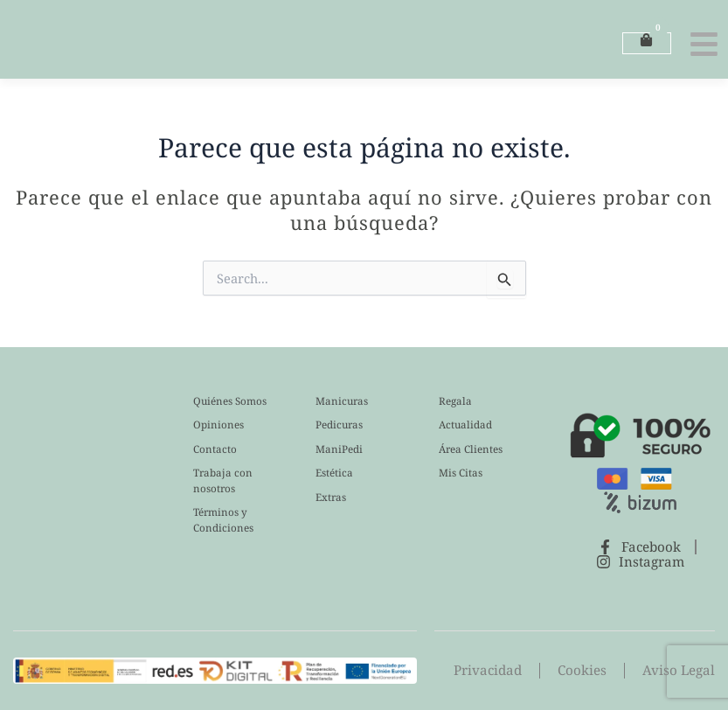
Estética (334, 473)
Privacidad (494, 671)
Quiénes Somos (230, 401)
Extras (331, 497)
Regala (455, 401)
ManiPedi (339, 449)
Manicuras (342, 401)
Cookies (586, 671)
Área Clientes (471, 449)
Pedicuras (339, 425)
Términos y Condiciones (223, 520)
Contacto (215, 449)
